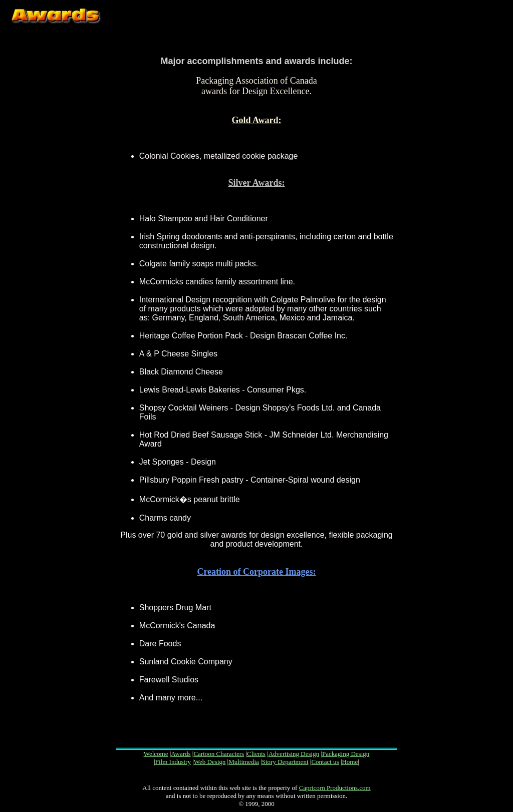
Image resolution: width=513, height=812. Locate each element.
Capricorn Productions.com (335, 788)
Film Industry (173, 762)
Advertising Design (294, 754)
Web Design (210, 762)
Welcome (156, 754)
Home (350, 762)
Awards (181, 754)
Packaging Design (346, 754)
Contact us (325, 762)
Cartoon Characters (219, 754)
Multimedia (244, 762)
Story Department (285, 762)
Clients (256, 754)
